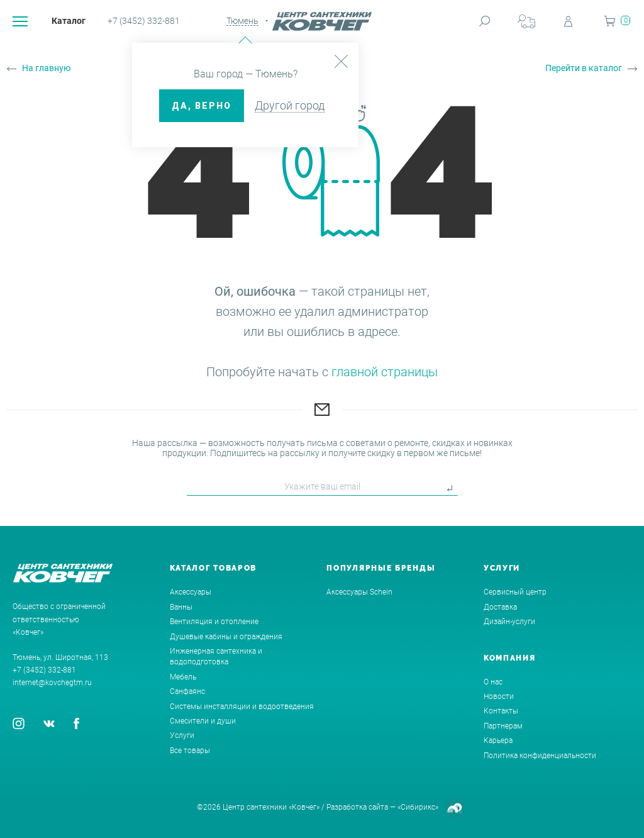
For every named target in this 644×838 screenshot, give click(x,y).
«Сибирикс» (418, 807)
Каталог (69, 21)
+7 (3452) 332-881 (144, 21)
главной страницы (385, 372)
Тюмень (242, 21)
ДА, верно (202, 106)
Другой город (290, 105)
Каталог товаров (214, 568)
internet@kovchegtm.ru (52, 683)
